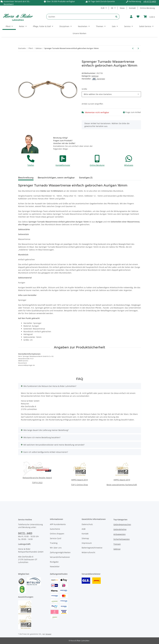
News (122, 8)
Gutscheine (55, 529)
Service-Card (56, 538)
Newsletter (55, 566)
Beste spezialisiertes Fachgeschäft (122, 485)
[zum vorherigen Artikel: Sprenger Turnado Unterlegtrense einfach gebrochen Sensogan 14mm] (133, 48)
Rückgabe (54, 562)
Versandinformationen (60, 557)
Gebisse (95, 76)
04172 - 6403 (25, 533)
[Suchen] (80, 17)
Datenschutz (87, 524)
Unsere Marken (79, 33)
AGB (84, 529)
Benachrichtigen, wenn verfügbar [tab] (56, 178)
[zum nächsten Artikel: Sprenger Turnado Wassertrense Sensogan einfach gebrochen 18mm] (138, 48)
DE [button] (112, 8)
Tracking (54, 543)
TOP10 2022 (37, 483)
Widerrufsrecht (88, 552)
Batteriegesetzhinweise (92, 548)
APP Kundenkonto (58, 524)
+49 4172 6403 (150, 1)
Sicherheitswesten (122, 539)
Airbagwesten (120, 534)
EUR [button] (103, 8)
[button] (131, 17)
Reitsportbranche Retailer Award (37, 478)
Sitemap (85, 538)
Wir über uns (56, 548)
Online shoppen (57, 534)
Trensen (117, 544)
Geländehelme (120, 529)
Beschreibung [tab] (26, 178)
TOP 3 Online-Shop (79, 485)
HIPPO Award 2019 (79, 480)
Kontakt (132, 8)
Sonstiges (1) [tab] (86, 178)
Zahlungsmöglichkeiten (60, 552)
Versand (48, 634)
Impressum (87, 543)
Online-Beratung (147, 8)
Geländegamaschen (122, 524)
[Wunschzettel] (138, 17)
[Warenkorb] (149, 17)
